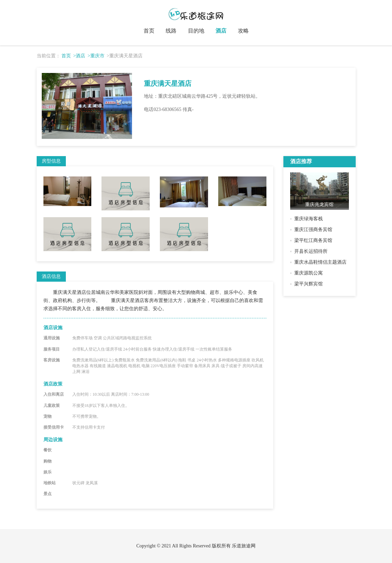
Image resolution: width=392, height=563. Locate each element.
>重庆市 (96, 56)
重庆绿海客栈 (309, 219)
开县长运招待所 (311, 251)
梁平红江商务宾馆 (313, 240)
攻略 (243, 31)
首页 (149, 31)
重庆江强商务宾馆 (313, 230)
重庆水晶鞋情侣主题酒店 (320, 262)
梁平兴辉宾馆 (309, 284)
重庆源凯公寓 (309, 273)
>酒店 (79, 56)
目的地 (196, 31)
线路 (171, 31)
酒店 (221, 31)
